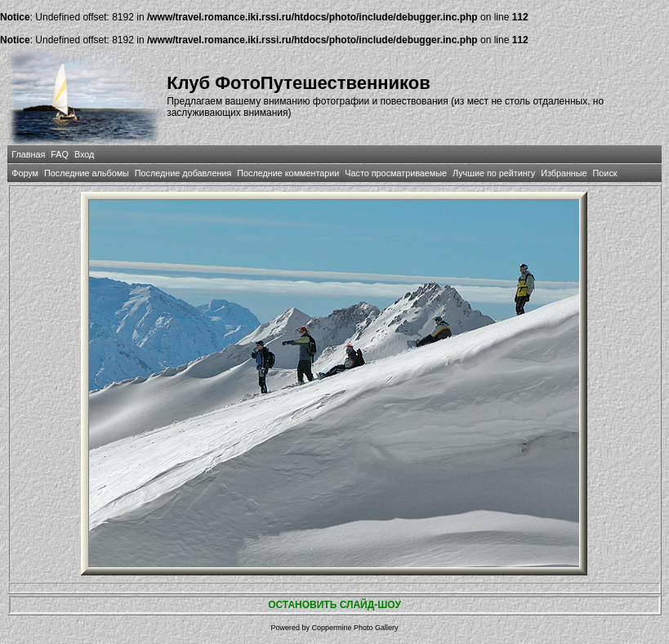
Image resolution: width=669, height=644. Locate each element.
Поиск (605, 173)
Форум (25, 173)
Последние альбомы (87, 173)
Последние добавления (183, 173)
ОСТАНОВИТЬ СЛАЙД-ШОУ (334, 605)
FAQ (60, 154)
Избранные (564, 173)
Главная (28, 154)
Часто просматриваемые (396, 173)
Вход (84, 154)
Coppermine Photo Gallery (355, 628)
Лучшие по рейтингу (494, 173)
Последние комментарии (288, 173)
